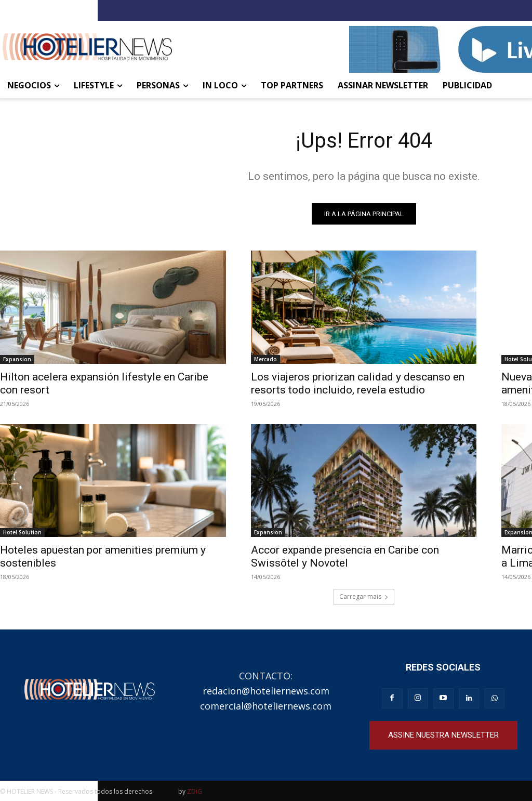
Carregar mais (364, 596)
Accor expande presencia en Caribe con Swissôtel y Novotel (345, 556)
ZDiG (195, 791)
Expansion (17, 359)
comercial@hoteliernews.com (266, 706)
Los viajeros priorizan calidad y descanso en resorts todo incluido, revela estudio (358, 383)
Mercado (265, 359)
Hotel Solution (22, 532)
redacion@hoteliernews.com (266, 691)
